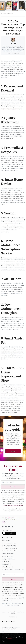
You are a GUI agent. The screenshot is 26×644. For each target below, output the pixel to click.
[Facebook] (3, 527)
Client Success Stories (9, 543)
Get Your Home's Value (9, 551)
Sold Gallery (6, 562)
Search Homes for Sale (9, 546)
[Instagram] (12, 527)
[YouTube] (9, 527)
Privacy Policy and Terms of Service (13, 506)
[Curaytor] (9, 535)
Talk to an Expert (7, 556)
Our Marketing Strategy (9, 548)
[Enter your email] (15, 482)
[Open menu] (24, 3)
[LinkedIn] (6, 527)
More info (9, 638)
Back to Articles (8, 14)
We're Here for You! (8, 554)
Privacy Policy (13, 617)
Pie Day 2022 (6, 564)
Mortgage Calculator (8, 559)
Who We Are (6, 540)
